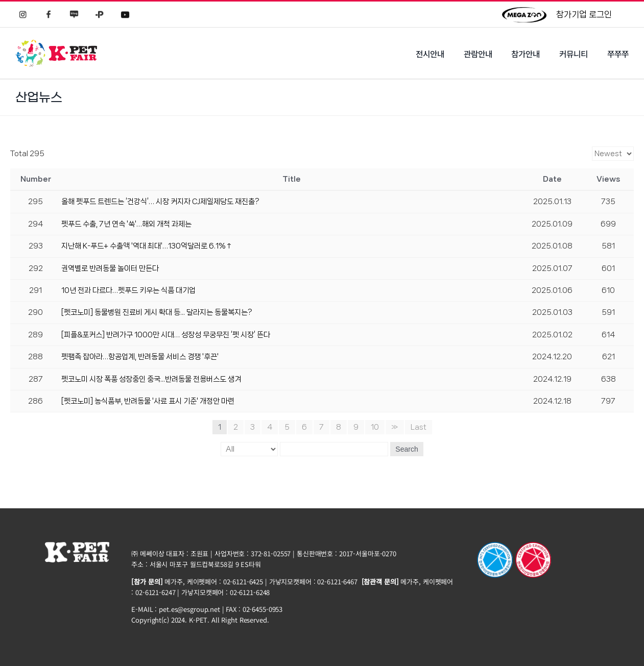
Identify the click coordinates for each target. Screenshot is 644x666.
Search (407, 449)
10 (375, 427)
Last (419, 427)
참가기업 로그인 (584, 14)
